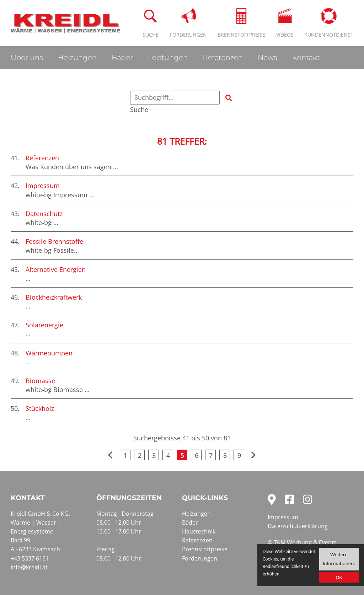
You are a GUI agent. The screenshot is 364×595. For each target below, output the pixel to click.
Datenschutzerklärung (298, 526)
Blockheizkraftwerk (54, 297)
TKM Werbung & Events (305, 542)
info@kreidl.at (29, 567)
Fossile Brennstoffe (54, 241)
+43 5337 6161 (30, 558)
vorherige (111, 455)
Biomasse (40, 381)
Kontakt (306, 58)
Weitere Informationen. (339, 560)
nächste (253, 455)
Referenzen (223, 58)
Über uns (27, 58)
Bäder (122, 58)
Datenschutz (44, 214)
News (267, 58)
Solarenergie (44, 325)
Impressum (43, 186)
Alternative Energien (56, 269)
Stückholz (40, 408)
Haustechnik (199, 531)
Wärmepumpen (49, 353)
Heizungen (77, 58)
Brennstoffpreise (205, 549)
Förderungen (200, 558)
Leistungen (168, 58)
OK (339, 579)
